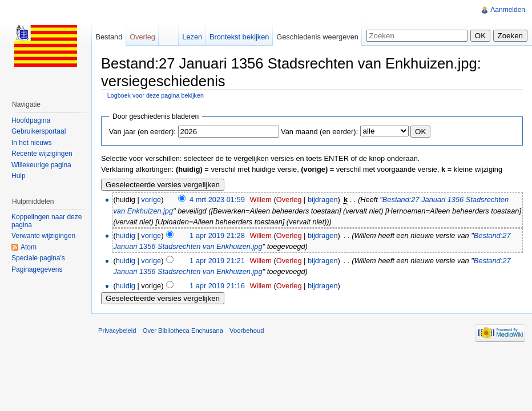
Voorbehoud (247, 331)
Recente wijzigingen (42, 154)
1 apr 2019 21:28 (217, 235)
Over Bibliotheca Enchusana (183, 331)
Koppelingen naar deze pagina (47, 221)
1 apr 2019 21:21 (217, 261)
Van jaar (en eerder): (142, 132)
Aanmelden (508, 10)
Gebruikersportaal (39, 131)
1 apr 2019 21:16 (217, 286)
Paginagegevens (37, 269)
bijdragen (323, 200)
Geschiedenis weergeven (317, 37)
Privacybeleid (117, 331)
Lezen (192, 37)
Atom (29, 247)
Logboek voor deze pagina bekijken (156, 95)
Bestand (109, 37)
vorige (151, 200)
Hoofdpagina (31, 120)
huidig (126, 235)
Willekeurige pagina (41, 165)
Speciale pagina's (38, 258)
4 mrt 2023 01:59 (217, 200)
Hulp (19, 176)
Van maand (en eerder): (319, 132)
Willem (260, 200)
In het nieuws (32, 143)
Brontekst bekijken (239, 37)
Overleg (289, 200)
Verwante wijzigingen (43, 236)
